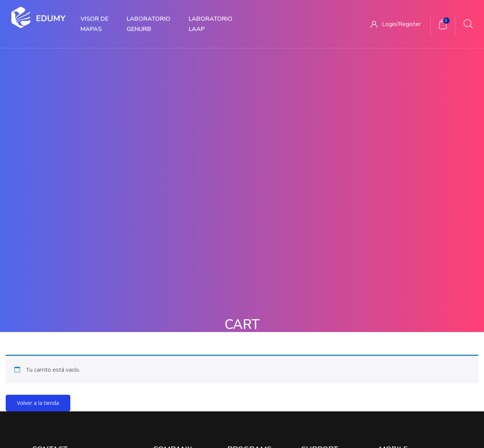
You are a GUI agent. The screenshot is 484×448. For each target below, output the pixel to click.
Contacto (164, 319)
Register (410, 24)
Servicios (235, 401)
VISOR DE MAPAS (95, 24)
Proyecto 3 (241, 319)
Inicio (115, 401)
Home (234, 108)
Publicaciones (275, 401)
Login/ (390, 24)
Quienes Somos (154, 401)
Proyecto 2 (241, 304)
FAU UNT (313, 304)
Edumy (220, 433)
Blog (159, 304)
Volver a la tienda (38, 222)
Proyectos (199, 401)
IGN (306, 319)
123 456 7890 (49, 317)
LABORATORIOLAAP (211, 24)
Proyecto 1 (241, 288)
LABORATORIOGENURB (149, 24)
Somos (162, 288)
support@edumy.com (58, 333)
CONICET (313, 288)
